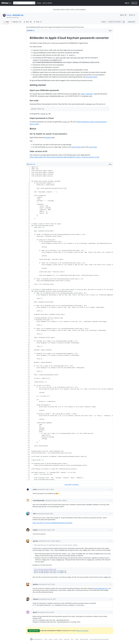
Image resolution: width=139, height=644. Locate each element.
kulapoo (35, 530)
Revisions (16, 22)
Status (61, 639)
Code (6, 22)
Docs (72, 639)
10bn (34, 514)
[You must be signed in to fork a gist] (132, 15)
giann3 (35, 612)
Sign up (134, 3)
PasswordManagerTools (101, 588)
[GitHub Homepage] (31, 639)
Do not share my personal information (99, 639)
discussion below (91, 77)
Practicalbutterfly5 (39, 500)
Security (56, 639)
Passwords (48, 137)
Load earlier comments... (72, 485)
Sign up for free (34, 631)
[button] (124, 22)
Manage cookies (84, 639)
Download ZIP (131, 22)
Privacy (51, 639)
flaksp (9, 15)
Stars (28, 22)
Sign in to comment (83, 631)
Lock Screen (93, 147)
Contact (77, 639)
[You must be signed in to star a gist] (124, 15)
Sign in (127, 3)
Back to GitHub (47, 3)
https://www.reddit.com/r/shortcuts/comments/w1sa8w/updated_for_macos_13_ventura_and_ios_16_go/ (65, 157)
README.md (18, 15)
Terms (46, 639)
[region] (69, 97)
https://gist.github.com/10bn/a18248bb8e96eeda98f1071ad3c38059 (52, 523)
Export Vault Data (87, 94)
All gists (39, 3)
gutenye (35, 541)
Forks (38, 22)
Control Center (76, 147)
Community (67, 639)
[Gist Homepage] (7, 3)
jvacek (35, 489)
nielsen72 (36, 599)
